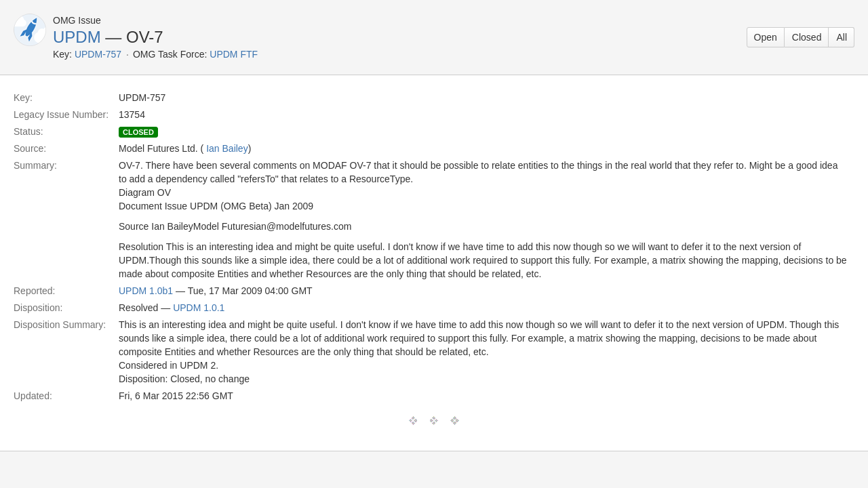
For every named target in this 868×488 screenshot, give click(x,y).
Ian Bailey (227, 148)
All (842, 37)
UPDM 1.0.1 (199, 308)
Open (766, 37)
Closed (807, 37)
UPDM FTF (234, 54)
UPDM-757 (98, 54)
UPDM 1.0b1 (146, 291)
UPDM (77, 37)
